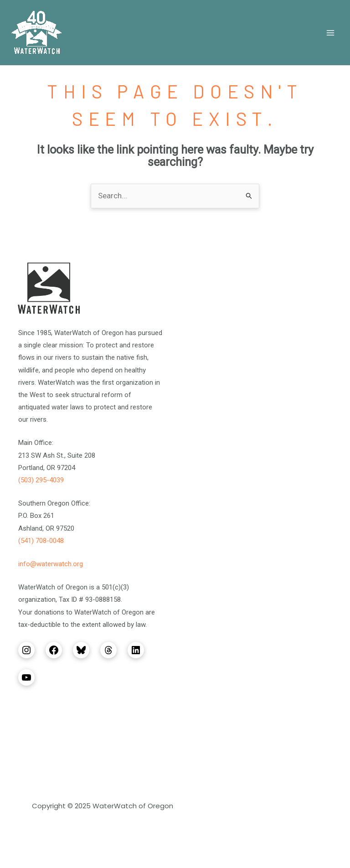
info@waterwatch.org (51, 564)
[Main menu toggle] (331, 33)
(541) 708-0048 (41, 541)
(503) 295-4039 (41, 480)
